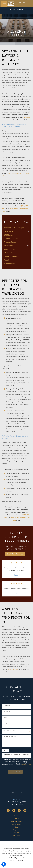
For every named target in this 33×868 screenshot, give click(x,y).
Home (16, 816)
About (16, 819)
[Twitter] (19, 810)
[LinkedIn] (25, 810)
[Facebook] (8, 810)
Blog (17, 827)
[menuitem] (16, 228)
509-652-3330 (17, 793)
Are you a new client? (10, 730)
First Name (7, 705)
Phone (5, 718)
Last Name (7, 711)
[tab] (28, 231)
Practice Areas (16, 821)
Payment (16, 830)
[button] (4, 864)
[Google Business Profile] (14, 810)
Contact (16, 833)
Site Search (16, 835)
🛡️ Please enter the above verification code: (16, 754)
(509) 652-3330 (17, 9)
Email (5, 724)
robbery (17, 131)
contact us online (13, 669)
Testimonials (16, 824)
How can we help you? (10, 736)
